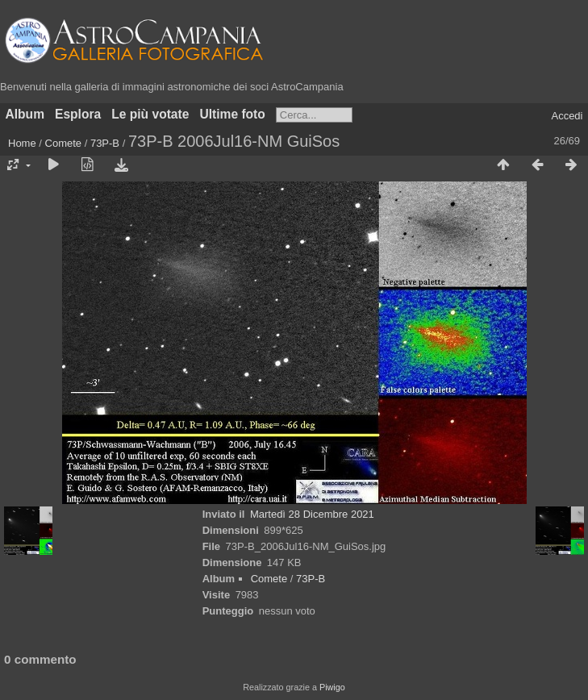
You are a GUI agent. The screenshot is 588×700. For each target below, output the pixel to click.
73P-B (105, 143)
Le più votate (150, 114)
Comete (64, 143)
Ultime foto (232, 114)
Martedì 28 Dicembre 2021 (312, 514)
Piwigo (332, 687)
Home (22, 143)
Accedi (567, 116)
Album (25, 114)
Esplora (78, 114)
